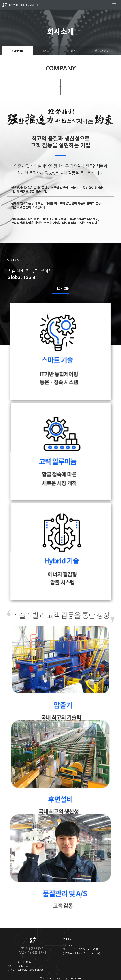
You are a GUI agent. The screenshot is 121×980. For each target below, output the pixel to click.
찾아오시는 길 (102, 51)
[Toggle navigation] (114, 5)
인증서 (72, 51)
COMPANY (18, 51)
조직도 (46, 51)
